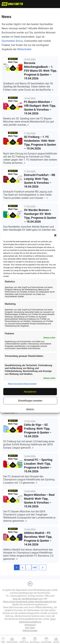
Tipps (3, 642)
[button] (55, 235)
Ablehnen (30, 409)
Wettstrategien (30, 630)
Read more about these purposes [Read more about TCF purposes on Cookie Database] (22, 384)
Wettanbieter (24, 49)
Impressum (30, 625)
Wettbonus (24, 642)
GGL (53, 619)
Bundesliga (35, 642)
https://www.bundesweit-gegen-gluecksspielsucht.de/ (30, 602)
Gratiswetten (46, 642)
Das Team (30, 628)
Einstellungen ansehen (30, 401)
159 (34, 567)
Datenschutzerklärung (30, 622)
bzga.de (17, 599)
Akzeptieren (30, 392)
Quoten (56, 642)
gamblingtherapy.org (32, 599)
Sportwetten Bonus (12, 41)
